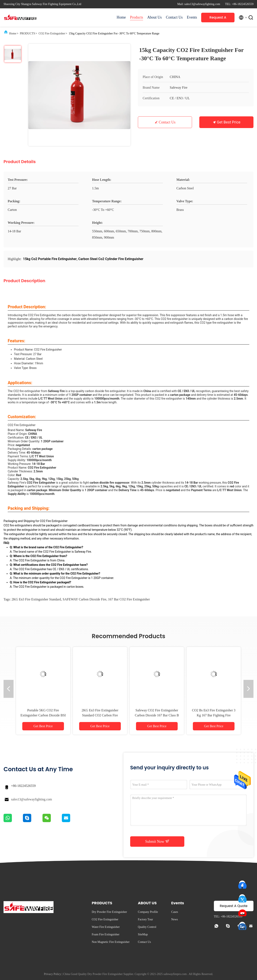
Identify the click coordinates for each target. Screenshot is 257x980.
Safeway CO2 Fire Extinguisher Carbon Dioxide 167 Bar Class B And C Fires (157, 715)
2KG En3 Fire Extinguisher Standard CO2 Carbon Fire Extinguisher (100, 715)
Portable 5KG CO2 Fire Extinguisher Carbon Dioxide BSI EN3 (43, 715)
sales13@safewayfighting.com (31, 799)
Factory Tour (145, 919)
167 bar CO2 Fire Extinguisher (129, 599)
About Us (155, 17)
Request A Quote (218, 19)
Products (137, 17)
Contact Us (174, 17)
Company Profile (148, 912)
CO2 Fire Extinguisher (52, 33)
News (175, 919)
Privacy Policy (52, 974)
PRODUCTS (27, 33)
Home (121, 17)
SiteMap (143, 934)
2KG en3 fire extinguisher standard (36, 599)
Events (192, 17)
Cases (175, 912)
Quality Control (147, 927)
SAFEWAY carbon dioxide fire (85, 599)
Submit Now (157, 841)
